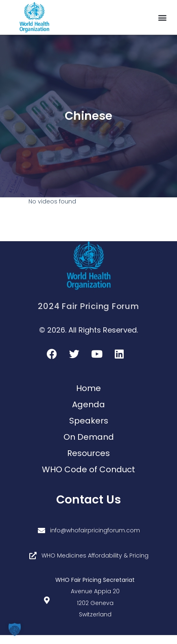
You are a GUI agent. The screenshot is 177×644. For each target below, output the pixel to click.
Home (88, 388)
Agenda (88, 404)
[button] (162, 17)
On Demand (89, 437)
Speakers (89, 421)
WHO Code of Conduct (88, 469)
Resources (88, 453)
